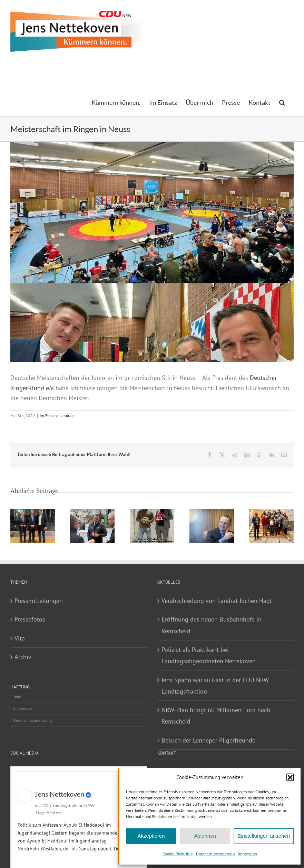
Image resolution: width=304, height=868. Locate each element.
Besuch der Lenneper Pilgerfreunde (208, 740)
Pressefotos (30, 619)
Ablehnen (205, 836)
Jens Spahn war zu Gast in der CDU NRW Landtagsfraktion (215, 686)
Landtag (66, 416)
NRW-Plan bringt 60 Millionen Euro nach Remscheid (216, 716)
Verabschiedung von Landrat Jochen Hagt (217, 601)
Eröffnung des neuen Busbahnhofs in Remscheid (212, 625)
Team (18, 696)
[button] (290, 777)
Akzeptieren (151, 836)
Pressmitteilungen (39, 601)
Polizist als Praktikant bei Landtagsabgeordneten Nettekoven (209, 655)
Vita (20, 638)
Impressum (248, 854)
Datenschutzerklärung (215, 854)
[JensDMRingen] (152, 283)
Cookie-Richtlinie (178, 854)
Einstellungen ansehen (264, 836)
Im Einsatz (49, 416)
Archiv (23, 657)
